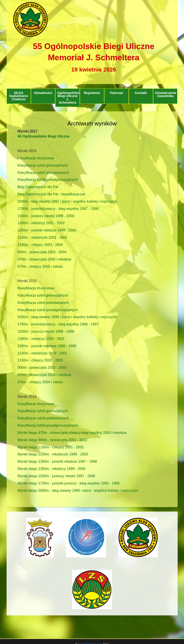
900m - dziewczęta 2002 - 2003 (42, 368)
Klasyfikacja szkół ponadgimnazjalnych (48, 180)
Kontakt (141, 93)
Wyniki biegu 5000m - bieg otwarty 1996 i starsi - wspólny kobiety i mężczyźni (78, 491)
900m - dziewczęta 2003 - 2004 (42, 252)
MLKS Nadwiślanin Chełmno (19, 96)
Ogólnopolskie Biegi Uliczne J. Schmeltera (68, 98)
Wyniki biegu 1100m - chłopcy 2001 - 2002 (51, 447)
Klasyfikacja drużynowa (36, 158)
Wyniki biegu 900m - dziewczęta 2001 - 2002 (52, 440)
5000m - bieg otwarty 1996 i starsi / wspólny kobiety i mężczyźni (67, 317)
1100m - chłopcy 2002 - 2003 (40, 360)
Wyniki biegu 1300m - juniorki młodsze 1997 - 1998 (57, 461)
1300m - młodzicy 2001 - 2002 (41, 223)
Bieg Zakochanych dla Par (38, 187)
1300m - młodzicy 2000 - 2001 (41, 339)
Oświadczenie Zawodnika (165, 94)
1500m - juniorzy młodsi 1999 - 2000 (46, 216)
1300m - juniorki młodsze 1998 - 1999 (47, 346)
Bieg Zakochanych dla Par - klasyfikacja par (52, 194)
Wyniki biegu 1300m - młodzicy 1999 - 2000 (52, 469)
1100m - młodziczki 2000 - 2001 (42, 353)
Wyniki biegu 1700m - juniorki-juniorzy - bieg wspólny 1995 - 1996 (69, 483)
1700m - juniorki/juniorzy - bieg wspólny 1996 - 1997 (58, 324)
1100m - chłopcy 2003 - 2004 (40, 245)
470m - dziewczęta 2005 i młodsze (44, 259)
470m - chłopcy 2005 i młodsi (40, 267)
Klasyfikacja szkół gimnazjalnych (43, 165)
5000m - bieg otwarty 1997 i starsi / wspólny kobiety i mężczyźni (67, 201)
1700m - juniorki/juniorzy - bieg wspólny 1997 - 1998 (58, 209)
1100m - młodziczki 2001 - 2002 (42, 238)
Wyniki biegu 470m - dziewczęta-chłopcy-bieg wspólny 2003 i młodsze (72, 433)
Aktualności (43, 93)
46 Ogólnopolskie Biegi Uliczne (44, 136)
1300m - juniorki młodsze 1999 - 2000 (47, 230)
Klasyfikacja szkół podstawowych (43, 173)
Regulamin (92, 93)
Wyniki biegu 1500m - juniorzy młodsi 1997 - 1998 (56, 476)
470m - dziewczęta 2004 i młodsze (44, 375)
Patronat (116, 93)
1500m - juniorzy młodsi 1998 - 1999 (46, 331)
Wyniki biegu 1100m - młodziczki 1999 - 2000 (53, 454)
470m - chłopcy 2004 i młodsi (40, 382)
